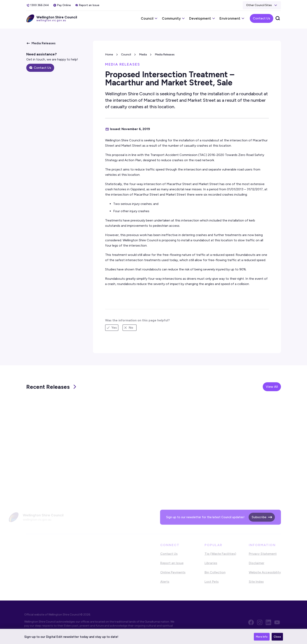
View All (272, 387)
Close (277, 638)
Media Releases (165, 55)
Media (143, 55)
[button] (262, 5)
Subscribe (259, 517)
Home (109, 55)
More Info (262, 638)
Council (126, 55)
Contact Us (262, 18)
